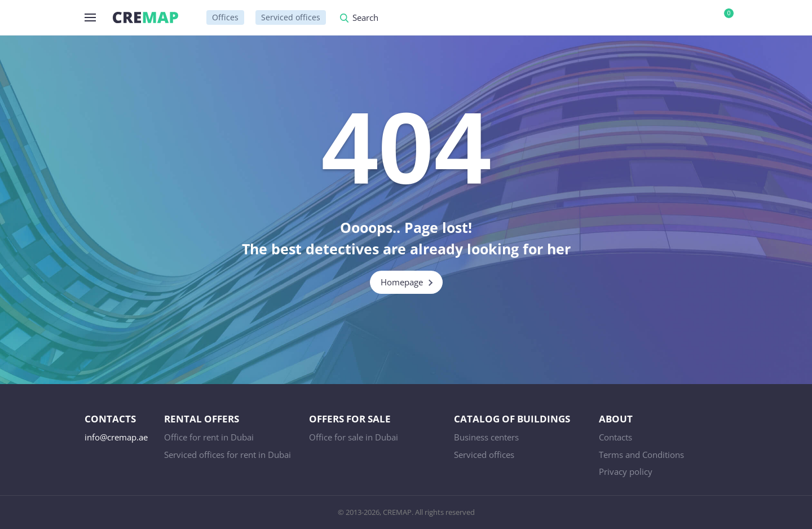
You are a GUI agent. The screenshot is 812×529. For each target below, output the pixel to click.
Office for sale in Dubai (354, 437)
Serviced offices (291, 17)
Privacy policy (626, 471)
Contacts (615, 437)
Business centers (486, 437)
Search (365, 18)
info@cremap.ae (116, 437)
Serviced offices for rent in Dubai (228, 455)
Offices (225, 17)
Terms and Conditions (641, 455)
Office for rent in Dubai (209, 437)
